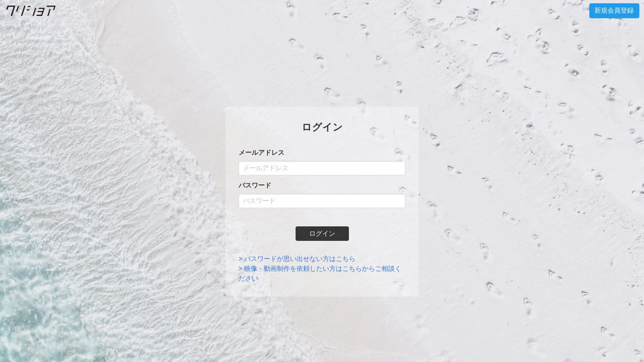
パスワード (255, 185)
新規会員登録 (614, 10)
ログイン (322, 233)
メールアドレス (261, 152)
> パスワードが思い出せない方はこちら (297, 259)
